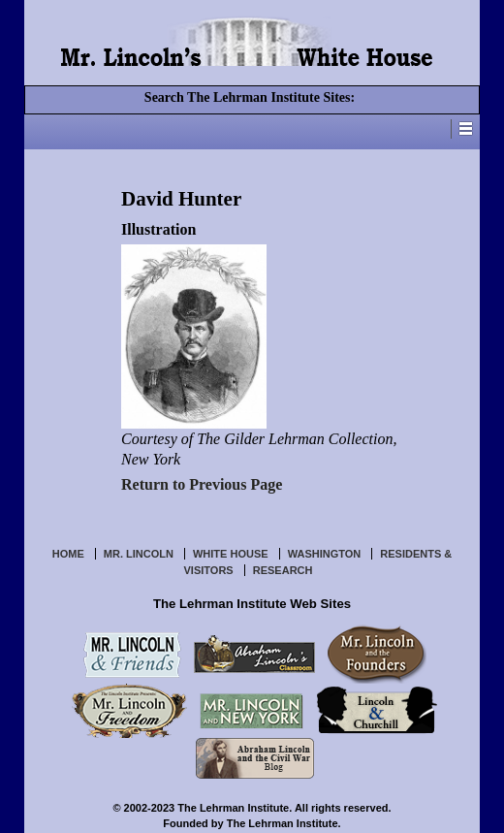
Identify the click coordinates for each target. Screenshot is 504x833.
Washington (325, 554)
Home (68, 554)
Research (283, 570)
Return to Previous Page (202, 484)
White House (231, 554)
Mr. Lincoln (139, 554)
